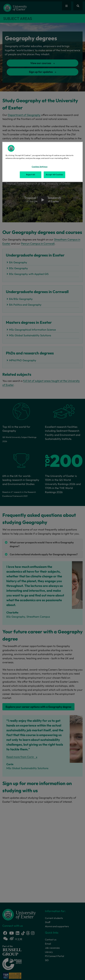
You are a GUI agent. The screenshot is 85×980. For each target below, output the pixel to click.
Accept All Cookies (54, 175)
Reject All (31, 175)
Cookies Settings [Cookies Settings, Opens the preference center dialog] (40, 167)
